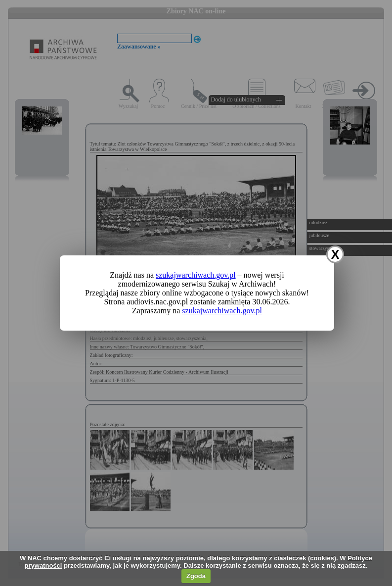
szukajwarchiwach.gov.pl (196, 275)
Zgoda (196, 576)
